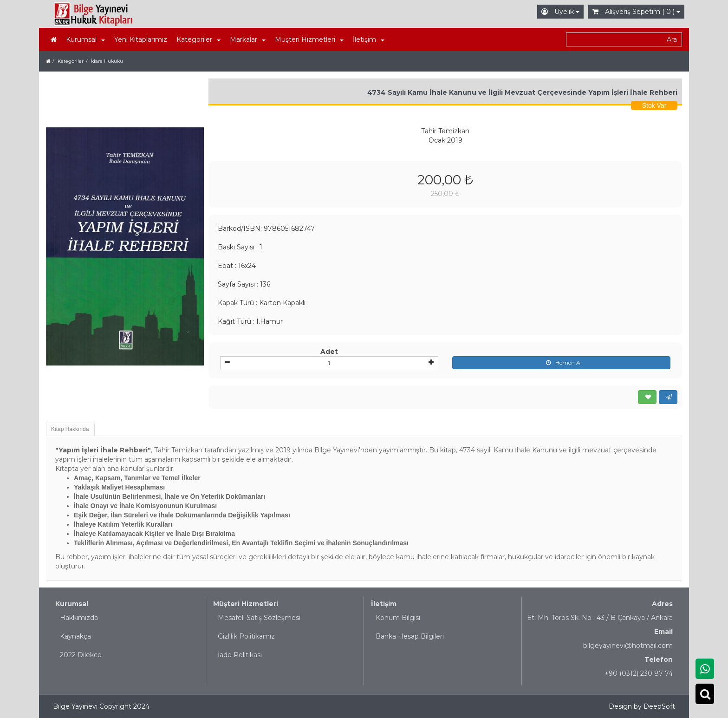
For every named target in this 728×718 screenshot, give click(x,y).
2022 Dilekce (81, 655)
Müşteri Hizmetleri (246, 604)
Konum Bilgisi (398, 618)
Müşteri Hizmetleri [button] (309, 39)
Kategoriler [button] (198, 39)
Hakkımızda (79, 618)
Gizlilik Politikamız (246, 636)
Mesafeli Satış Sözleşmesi (259, 618)
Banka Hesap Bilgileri (410, 636)
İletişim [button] (369, 39)
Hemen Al (562, 363)
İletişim (384, 604)
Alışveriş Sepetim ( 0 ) (636, 12)
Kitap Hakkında (70, 429)
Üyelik (560, 12)
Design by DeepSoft (642, 706)
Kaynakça (75, 636)
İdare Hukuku (107, 61)
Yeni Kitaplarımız (141, 39)
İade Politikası (240, 655)
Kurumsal (72, 604)
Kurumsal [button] (85, 39)
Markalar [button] (248, 39)
